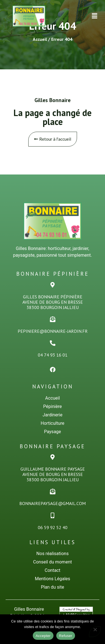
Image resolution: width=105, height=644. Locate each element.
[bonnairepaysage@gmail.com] (53, 492)
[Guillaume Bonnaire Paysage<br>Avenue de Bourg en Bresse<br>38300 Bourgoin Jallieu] (53, 457)
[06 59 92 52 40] (53, 516)
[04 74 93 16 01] (53, 343)
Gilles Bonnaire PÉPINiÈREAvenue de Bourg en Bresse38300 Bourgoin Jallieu (53, 302)
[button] (95, 16)
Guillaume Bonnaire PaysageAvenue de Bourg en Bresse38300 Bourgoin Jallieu (53, 474)
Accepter (43, 636)
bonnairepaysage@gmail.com (53, 503)
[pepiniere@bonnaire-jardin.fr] (53, 319)
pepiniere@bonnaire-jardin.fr (53, 331)
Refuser (66, 636)
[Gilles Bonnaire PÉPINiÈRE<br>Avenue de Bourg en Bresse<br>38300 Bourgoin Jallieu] (53, 285)
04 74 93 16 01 (53, 355)
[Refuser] (95, 632)
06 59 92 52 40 (53, 527)
